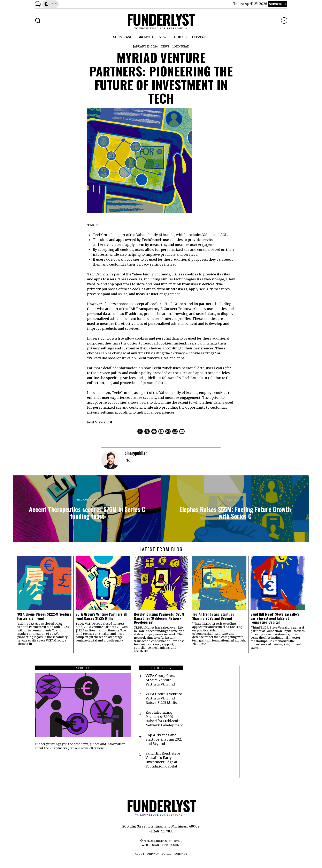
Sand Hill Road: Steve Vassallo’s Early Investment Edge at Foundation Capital (275, 618)
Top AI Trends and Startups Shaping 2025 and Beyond (213, 616)
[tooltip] (284, 20)
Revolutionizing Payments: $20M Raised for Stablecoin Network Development (159, 618)
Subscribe (278, 4)
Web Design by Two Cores (161, 845)
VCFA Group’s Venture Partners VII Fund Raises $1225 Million (101, 616)
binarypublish (136, 453)
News (165, 46)
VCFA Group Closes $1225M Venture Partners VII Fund (44, 616)
